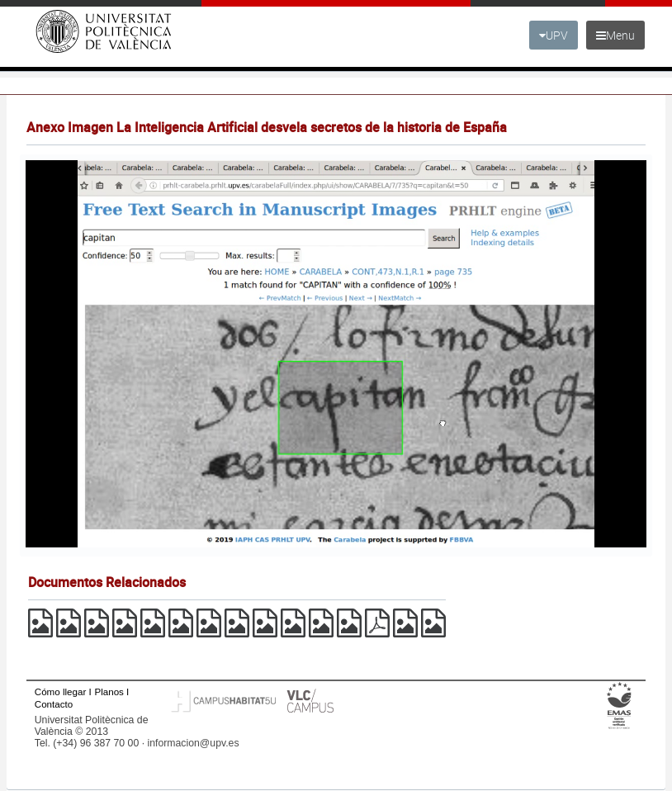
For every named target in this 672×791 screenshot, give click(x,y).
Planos (109, 692)
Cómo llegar (61, 692)
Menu (615, 35)
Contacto (54, 704)
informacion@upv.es (193, 743)
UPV (554, 35)
